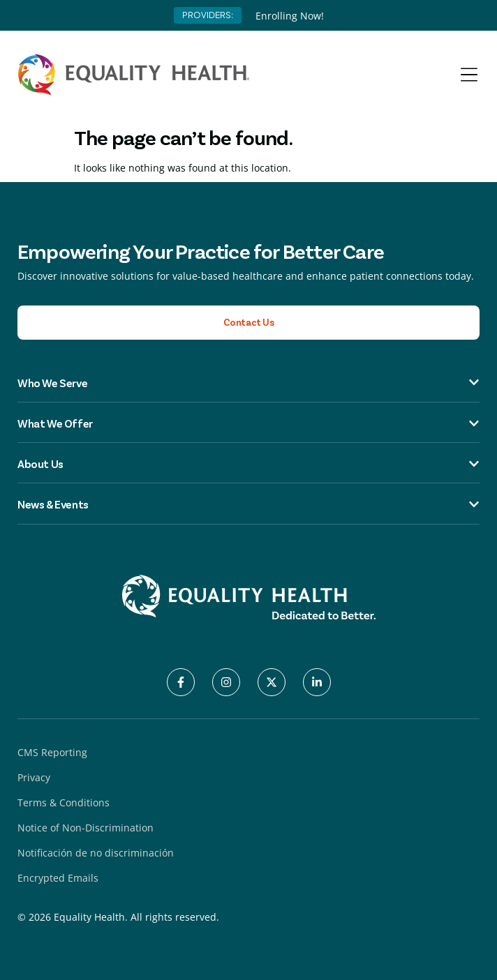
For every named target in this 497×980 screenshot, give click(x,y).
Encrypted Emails (58, 878)
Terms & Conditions (64, 802)
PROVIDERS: (208, 15)
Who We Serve (248, 382)
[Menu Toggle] (469, 75)
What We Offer (248, 423)
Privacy (34, 777)
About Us (248, 464)
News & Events (248, 504)
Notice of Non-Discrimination (86, 828)
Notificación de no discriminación (96, 853)
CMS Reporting (52, 752)
